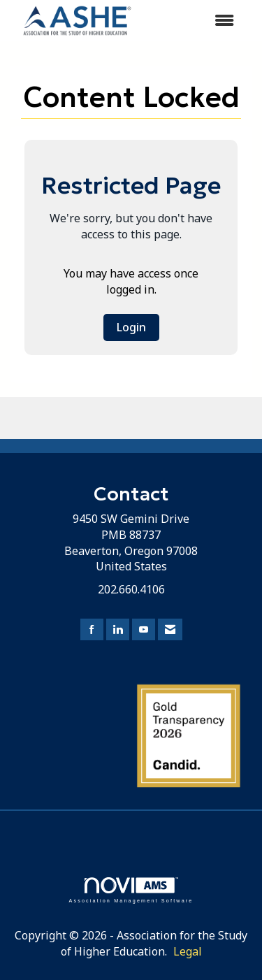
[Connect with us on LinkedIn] (118, 629)
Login (131, 327)
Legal (188, 951)
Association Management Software (131, 890)
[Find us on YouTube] (144, 629)
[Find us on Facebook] (92, 629)
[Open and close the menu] (196, 21)
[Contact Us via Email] (170, 629)
